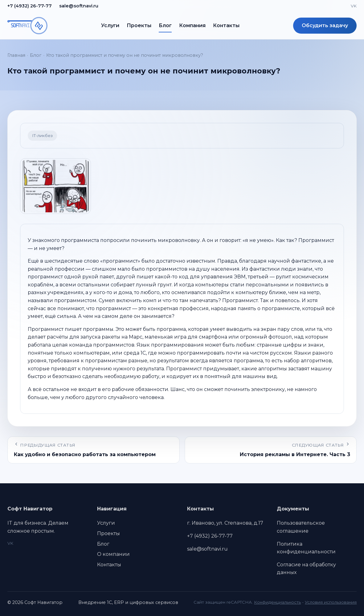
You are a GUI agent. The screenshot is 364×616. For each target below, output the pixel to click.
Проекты (139, 25)
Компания (192, 25)
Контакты (226, 25)
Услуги (110, 25)
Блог (165, 25)
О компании (113, 554)
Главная (16, 55)
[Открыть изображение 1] (55, 186)
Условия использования (331, 602)
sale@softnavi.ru (79, 6)
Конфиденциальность (277, 602)
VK (354, 6)
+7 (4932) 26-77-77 (30, 6)
